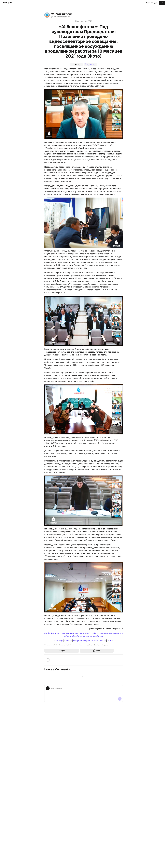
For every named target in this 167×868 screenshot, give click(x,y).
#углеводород (100, 633)
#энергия (60, 633)
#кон (86, 636)
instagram (77, 641)
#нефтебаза (72, 636)
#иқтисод (93, 636)
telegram (86, 641)
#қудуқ (80, 636)
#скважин (69, 633)
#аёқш (100, 636)
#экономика (113, 633)
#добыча (89, 633)
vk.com (94, 641)
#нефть (48, 633)
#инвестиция (79, 633)
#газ (53, 633)
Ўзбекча (91, 64)
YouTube (102, 641)
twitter (110, 641)
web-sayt (59, 641)
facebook (68, 641)
